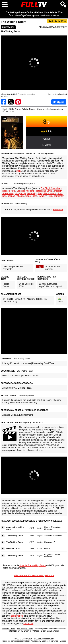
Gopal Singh (31, 196)
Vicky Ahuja (20, 193)
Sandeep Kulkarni (25, 191)
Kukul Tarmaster (56, 196)
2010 (19, 171)
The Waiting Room (10, 31)
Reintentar (58, 210)
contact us (28, 624)
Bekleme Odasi (13, 548)
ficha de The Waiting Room (32, 565)
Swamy (42, 196)
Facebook (59, 102)
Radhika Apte (9, 191)
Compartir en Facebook (4, 102)
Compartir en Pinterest (18, 102)
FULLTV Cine (20, 639)
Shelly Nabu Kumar (47, 193)
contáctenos (17, 616)
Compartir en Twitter (11, 102)
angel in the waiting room (15, 528)
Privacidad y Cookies (40, 641)
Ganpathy (32, 193)
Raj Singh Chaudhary (51, 188)
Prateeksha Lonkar (44, 191)
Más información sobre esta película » (34, 575)
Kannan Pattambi (16, 196)
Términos (54, 641)
